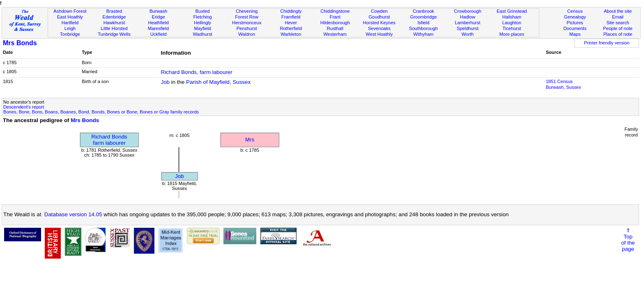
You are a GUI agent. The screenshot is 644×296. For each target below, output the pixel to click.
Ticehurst (512, 28)
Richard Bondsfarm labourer (109, 140)
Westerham (335, 34)
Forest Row (247, 17)
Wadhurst (203, 34)
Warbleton (291, 34)
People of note (618, 28)
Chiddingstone (335, 11)
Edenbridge (114, 17)
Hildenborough (335, 23)
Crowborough (468, 11)
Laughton (512, 23)
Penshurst (247, 28)
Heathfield (159, 23)
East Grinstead (512, 11)
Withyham (423, 34)
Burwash (158, 11)
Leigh (70, 28)
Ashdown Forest (70, 11)
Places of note (618, 34)
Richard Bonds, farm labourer (197, 72)
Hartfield (70, 23)
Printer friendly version (607, 43)
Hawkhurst (114, 23)
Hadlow (468, 17)
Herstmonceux (247, 23)
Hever (291, 23)
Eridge (159, 17)
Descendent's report (24, 107)
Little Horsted (114, 28)
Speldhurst (468, 28)
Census (575, 11)
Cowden (379, 11)
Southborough (423, 28)
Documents (575, 28)
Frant (335, 17)
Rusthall (335, 28)
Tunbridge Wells (114, 34)
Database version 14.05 (73, 214)
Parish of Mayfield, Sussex (218, 82)
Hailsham (512, 17)
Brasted (114, 11)
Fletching (203, 17)
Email (618, 17)
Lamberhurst (467, 23)
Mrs (250, 140)
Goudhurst (379, 17)
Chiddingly (291, 11)
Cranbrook (423, 11)
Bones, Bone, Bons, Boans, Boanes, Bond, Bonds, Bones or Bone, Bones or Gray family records (101, 112)
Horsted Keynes (379, 23)
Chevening (247, 11)
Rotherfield (291, 28)
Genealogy (575, 17)
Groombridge (424, 17)
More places (512, 34)
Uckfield (159, 34)
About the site (618, 11)
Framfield (291, 17)
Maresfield (158, 28)
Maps (575, 34)
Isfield (423, 23)
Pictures (575, 23)
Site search (618, 23)
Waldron (247, 34)
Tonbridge (70, 34)
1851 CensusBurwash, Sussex (563, 84)
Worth (468, 34)
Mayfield (202, 28)
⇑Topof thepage (628, 240)
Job (166, 82)
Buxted (203, 11)
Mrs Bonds (20, 43)
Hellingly (202, 23)
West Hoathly (379, 34)
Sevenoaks (379, 28)
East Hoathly (70, 17)
